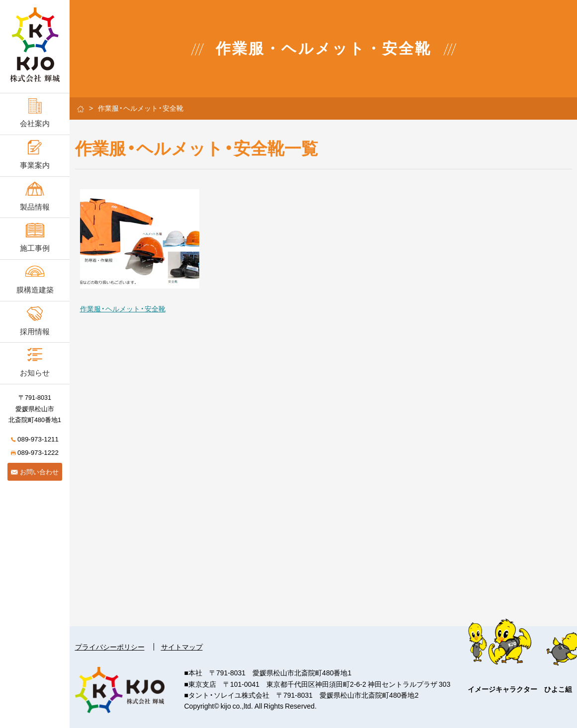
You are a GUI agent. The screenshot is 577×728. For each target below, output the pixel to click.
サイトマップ (182, 647)
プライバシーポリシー (110, 647)
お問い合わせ (35, 472)
